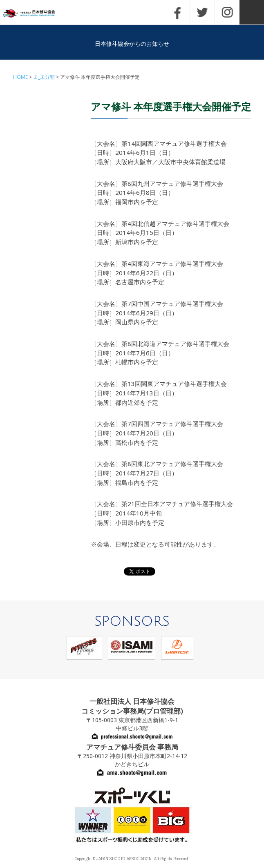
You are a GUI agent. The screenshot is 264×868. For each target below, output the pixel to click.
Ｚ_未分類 (44, 77)
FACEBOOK (177, 12)
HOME (20, 77)
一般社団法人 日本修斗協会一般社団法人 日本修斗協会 (35, 14)
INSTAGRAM (227, 12)
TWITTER (202, 12)
